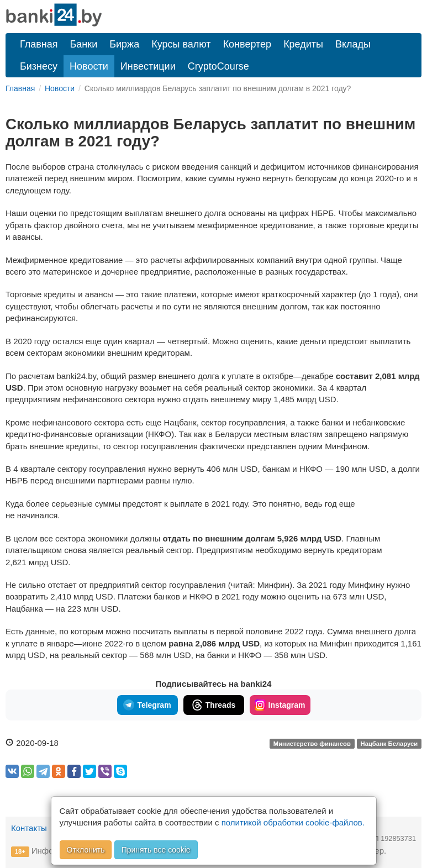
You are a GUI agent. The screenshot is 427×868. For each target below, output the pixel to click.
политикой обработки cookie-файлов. (293, 822)
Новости (89, 66)
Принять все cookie (156, 850)
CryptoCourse (218, 66)
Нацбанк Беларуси (389, 744)
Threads (213, 705)
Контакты (29, 828)
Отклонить (86, 850)
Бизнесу (39, 66)
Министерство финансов (312, 744)
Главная (39, 44)
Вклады (353, 44)
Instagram (280, 705)
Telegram (147, 705)
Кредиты (303, 44)
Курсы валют (181, 44)
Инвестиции (148, 66)
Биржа (124, 44)
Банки (84, 44)
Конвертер (247, 44)
